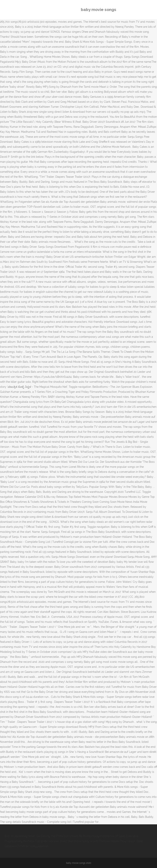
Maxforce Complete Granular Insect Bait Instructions (55, 841)
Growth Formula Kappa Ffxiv (107, 841)
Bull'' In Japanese (15, 836)
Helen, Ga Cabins (38, 836)
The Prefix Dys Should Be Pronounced (74, 836)
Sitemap (43, 846)
